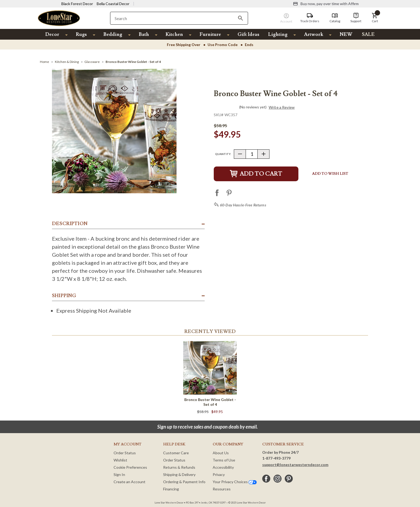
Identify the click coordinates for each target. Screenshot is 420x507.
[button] (375, 18)
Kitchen (174, 34)
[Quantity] (252, 154)
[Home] (44, 62)
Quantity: (223, 154)
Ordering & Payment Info (184, 482)
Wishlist (120, 460)
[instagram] (277, 479)
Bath (144, 34)
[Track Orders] (310, 18)
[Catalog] (335, 18)
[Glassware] (92, 62)
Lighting (278, 34)
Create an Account (130, 482)
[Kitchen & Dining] (67, 62)
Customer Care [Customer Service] (176, 453)
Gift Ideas (248, 34)
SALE (368, 34)
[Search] (241, 18)
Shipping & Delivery (179, 474)
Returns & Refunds (179, 467)
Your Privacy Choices (235, 482)
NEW (346, 34)
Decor (52, 34)
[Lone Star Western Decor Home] (59, 18)
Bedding (113, 34)
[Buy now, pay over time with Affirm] (326, 4)
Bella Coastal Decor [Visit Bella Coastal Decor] (113, 4)
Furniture (210, 34)
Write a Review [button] (282, 107)
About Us (221, 453)
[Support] (356, 18)
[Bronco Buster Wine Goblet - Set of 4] (133, 62)
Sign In (119, 474)
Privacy (219, 474)
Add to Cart (256, 174)
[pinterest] (289, 479)
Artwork (314, 34)
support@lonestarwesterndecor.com (295, 465)
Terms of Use (224, 460)
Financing (171, 489)
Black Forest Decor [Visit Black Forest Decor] (77, 4)
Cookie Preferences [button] (130, 467)
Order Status (125, 453)
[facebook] (266, 479)
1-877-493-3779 (276, 458)
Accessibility (223, 467)
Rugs (81, 34)
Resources (222, 489)
